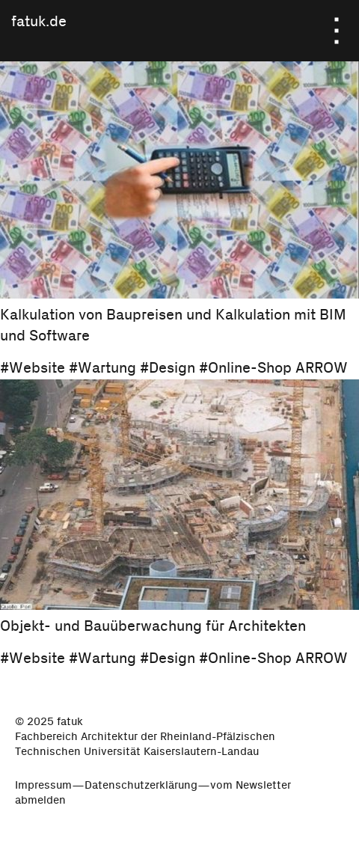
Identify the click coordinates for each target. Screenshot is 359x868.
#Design (168, 367)
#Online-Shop (245, 367)
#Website (33, 367)
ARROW (322, 367)
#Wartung (102, 367)
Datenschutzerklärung (141, 783)
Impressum (43, 783)
